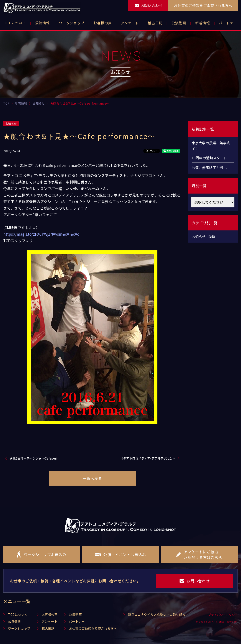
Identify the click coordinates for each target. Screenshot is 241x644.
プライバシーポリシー (223, 615)
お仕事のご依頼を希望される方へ (93, 628)
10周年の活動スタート (209, 158)
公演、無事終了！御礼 (209, 168)
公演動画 (75, 614)
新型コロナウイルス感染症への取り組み (157, 614)
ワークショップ (19, 628)
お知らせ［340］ (205, 237)
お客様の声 (50, 614)
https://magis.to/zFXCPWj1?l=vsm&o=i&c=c (41, 234)
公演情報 (14, 621)
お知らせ (11, 124)
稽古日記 (48, 628)
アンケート (50, 621)
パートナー (77, 621)
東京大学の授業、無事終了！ (211, 145)
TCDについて (18, 614)
